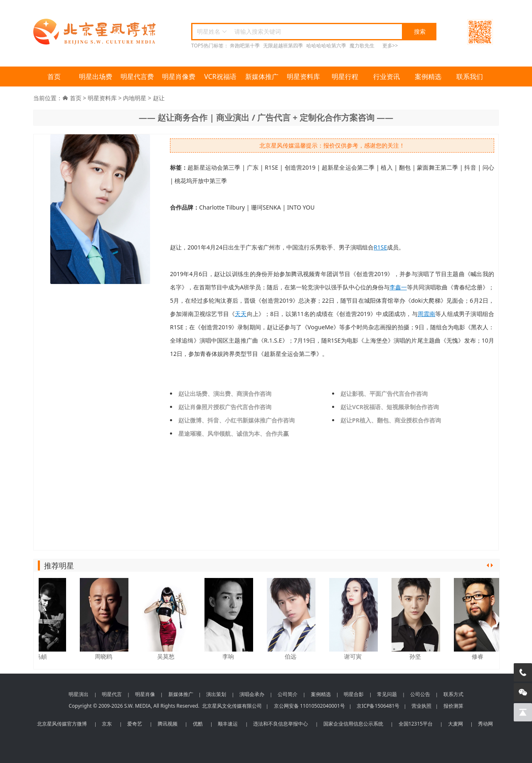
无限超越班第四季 (283, 46)
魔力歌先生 (362, 46)
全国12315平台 (416, 724)
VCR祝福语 (220, 77)
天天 (241, 314)
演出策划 (216, 694)
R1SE (380, 247)
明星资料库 (303, 77)
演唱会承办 (252, 694)
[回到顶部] (523, 712)
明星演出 (79, 694)
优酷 (198, 724)
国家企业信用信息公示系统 (353, 724)
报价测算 (453, 706)
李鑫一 (398, 287)
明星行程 (345, 77)
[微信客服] (523, 692)
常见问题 (387, 694)
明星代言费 (137, 77)
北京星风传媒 (96, 32)
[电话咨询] (523, 672)
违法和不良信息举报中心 (281, 724)
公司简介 (288, 694)
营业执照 (421, 706)
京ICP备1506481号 (378, 706)
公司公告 (420, 694)
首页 (54, 77)
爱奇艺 (135, 724)
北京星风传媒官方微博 (62, 724)
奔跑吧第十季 (245, 46)
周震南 (427, 314)
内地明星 (135, 98)
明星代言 (112, 694)
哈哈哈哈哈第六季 (326, 46)
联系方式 (453, 694)
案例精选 (428, 77)
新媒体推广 (262, 77)
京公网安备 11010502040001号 (309, 706)
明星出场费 (96, 77)
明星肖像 (145, 694)
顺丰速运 (228, 724)
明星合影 (354, 694)
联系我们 (470, 77)
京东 (107, 724)
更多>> (390, 46)
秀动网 (485, 724)
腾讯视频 (167, 724)
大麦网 (456, 724)
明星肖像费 (179, 77)
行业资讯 (387, 77)
